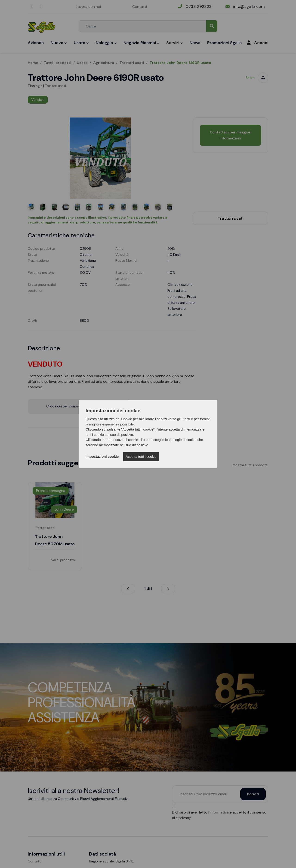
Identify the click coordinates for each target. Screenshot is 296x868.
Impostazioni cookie (102, 457)
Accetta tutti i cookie (141, 457)
